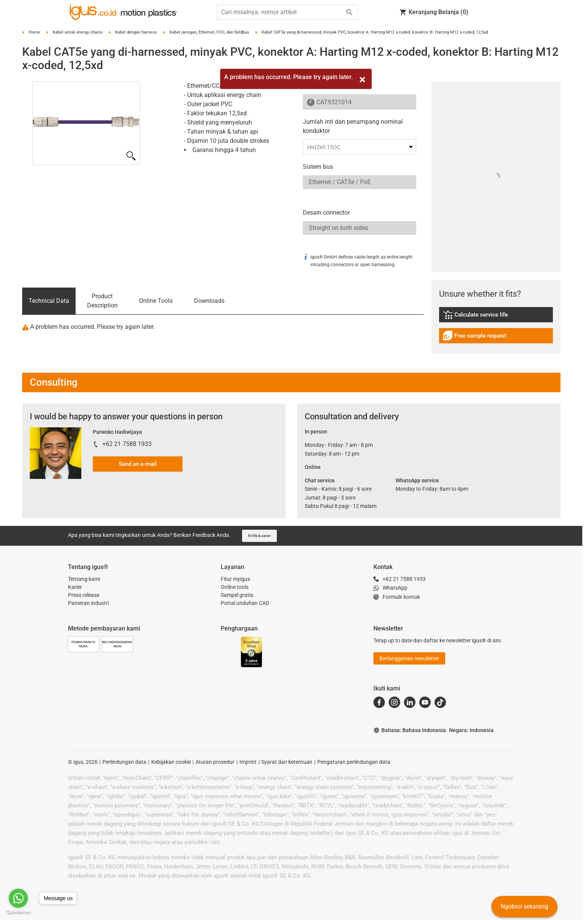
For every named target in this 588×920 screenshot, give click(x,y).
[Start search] (349, 12)
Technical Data (49, 301)
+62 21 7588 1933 (127, 444)
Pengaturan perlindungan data (354, 762)
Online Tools (156, 301)
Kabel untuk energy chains (78, 32)
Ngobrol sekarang (524, 906)
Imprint (248, 762)
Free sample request (474, 337)
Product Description (102, 301)
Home (34, 32)
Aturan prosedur (215, 762)
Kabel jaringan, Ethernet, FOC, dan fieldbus (209, 32)
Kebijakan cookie (171, 762)
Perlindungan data (124, 762)
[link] (496, 317)
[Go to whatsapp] (18, 898)
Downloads (209, 301)
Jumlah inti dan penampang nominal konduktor (353, 126)
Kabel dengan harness (136, 32)
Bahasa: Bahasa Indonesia (410, 730)
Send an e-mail (138, 464)
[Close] (362, 80)
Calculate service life (481, 316)
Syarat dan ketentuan (287, 762)
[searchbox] (281, 12)
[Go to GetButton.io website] (18, 913)
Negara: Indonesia (471, 730)
